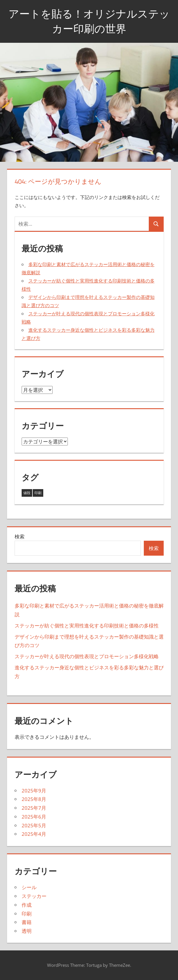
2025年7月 (34, 808)
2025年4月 (34, 834)
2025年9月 (34, 791)
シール (29, 887)
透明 (27, 931)
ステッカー (34, 896)
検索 (20, 536)
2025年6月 (34, 817)
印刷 (27, 914)
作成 (27, 905)
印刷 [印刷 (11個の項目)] (38, 493)
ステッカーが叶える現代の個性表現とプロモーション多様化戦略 (87, 656)
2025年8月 (34, 799)
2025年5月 (34, 825)
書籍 (27, 922)
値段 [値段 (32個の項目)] (27, 493)
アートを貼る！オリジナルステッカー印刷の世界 (89, 21)
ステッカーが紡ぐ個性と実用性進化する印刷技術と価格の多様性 (87, 626)
